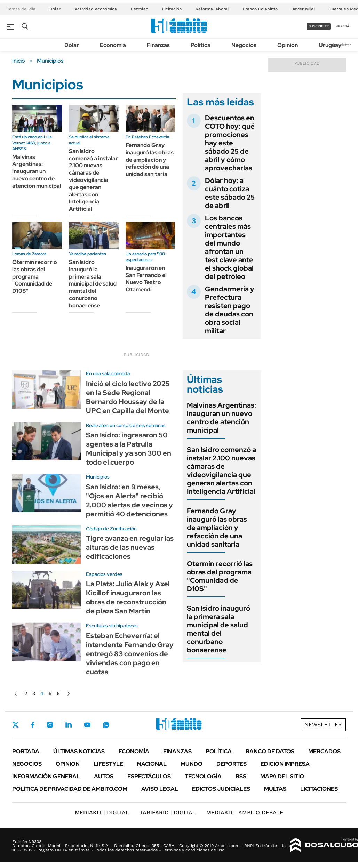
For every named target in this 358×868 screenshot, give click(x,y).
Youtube (87, 725)
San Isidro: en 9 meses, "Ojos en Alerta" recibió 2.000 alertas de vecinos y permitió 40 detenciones (129, 500)
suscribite (319, 26)
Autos (104, 776)
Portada (26, 751)
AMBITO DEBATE (245, 813)
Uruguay (330, 45)
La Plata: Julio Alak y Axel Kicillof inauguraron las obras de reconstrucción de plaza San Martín (128, 597)
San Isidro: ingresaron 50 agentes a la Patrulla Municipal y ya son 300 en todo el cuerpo (129, 449)
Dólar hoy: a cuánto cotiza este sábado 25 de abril (230, 193)
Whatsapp (106, 725)
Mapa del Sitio (282, 776)
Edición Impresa (285, 764)
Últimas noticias (79, 751)
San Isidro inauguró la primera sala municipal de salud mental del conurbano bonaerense (93, 284)
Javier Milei (303, 9)
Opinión (288, 45)
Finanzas (158, 45)
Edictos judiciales (221, 789)
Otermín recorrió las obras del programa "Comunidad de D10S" (35, 276)
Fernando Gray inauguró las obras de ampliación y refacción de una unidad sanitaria (150, 160)
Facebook (33, 725)
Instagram (50, 725)
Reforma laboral (212, 9)
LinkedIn (69, 725)
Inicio (19, 61)
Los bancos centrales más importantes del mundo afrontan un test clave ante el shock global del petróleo (229, 247)
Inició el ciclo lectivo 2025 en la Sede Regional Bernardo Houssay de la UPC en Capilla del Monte (128, 397)
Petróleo (140, 9)
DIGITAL (102, 813)
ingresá (342, 26)
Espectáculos (149, 776)
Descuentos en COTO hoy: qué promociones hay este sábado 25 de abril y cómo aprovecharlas (230, 143)
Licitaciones (319, 789)
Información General (46, 776)
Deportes (232, 764)
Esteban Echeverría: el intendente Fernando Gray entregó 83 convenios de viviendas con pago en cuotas (130, 654)
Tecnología (203, 776)
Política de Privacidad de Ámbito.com (70, 789)
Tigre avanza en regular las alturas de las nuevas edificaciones (130, 547)
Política (201, 45)
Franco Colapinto (260, 9)
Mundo (192, 764)
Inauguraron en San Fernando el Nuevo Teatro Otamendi (146, 279)
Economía (113, 45)
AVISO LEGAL (160, 789)
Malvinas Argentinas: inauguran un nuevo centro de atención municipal (37, 171)
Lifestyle (108, 764)
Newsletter (342, 45)
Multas (275, 789)
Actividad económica (96, 9)
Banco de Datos (270, 751)
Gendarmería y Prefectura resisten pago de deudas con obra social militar (230, 310)
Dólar (55, 9)
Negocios (244, 45)
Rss (241, 776)
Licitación (172, 9)
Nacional (152, 764)
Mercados (324, 751)
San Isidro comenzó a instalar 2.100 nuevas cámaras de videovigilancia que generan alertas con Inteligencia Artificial (93, 180)
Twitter (16, 725)
